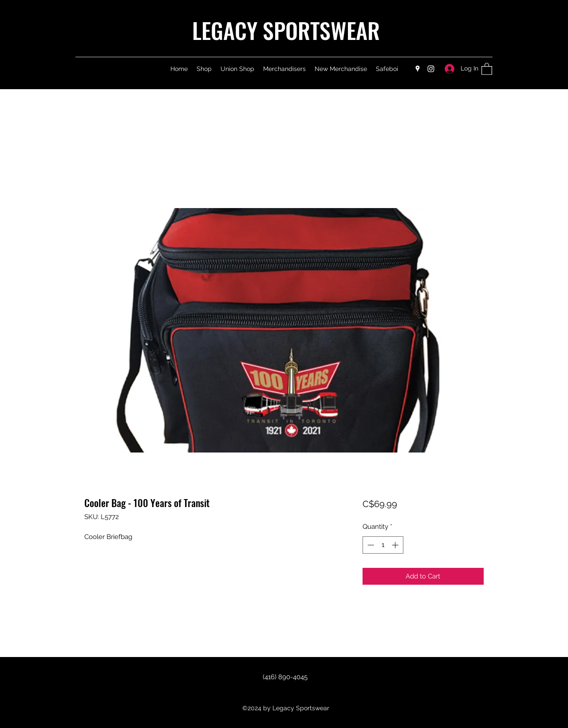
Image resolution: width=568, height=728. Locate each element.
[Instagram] (431, 69)
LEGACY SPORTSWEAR (286, 30)
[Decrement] (370, 545)
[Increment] (396, 545)
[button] (487, 69)
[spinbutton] (383, 545)
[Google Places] (418, 69)
